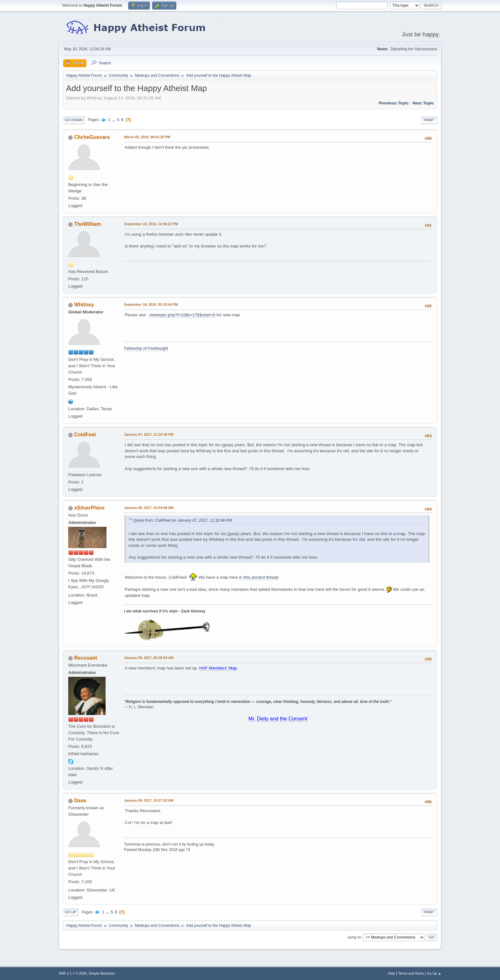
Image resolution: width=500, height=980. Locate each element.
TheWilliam (87, 224)
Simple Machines (102, 973)
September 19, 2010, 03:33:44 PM (151, 304)
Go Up (70, 912)
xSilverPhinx (89, 508)
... (114, 120)
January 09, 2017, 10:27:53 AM (149, 800)
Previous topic (394, 103)
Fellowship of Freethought (146, 348)
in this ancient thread (259, 577)
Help (392, 973)
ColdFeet (85, 435)
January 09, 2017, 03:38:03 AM (149, 658)
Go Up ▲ (434, 973)
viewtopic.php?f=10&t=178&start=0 (182, 315)
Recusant (85, 658)
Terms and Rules (411, 973)
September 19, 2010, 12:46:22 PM (151, 224)
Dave (80, 801)
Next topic (423, 103)
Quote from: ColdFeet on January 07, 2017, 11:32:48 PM (183, 520)
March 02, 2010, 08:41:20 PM (147, 137)
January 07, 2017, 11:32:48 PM (149, 434)
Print (429, 120)
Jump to (354, 937)
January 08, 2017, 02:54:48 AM (149, 508)
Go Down (74, 120)
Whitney (84, 305)
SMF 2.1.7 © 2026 (73, 973)
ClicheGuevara (92, 137)
